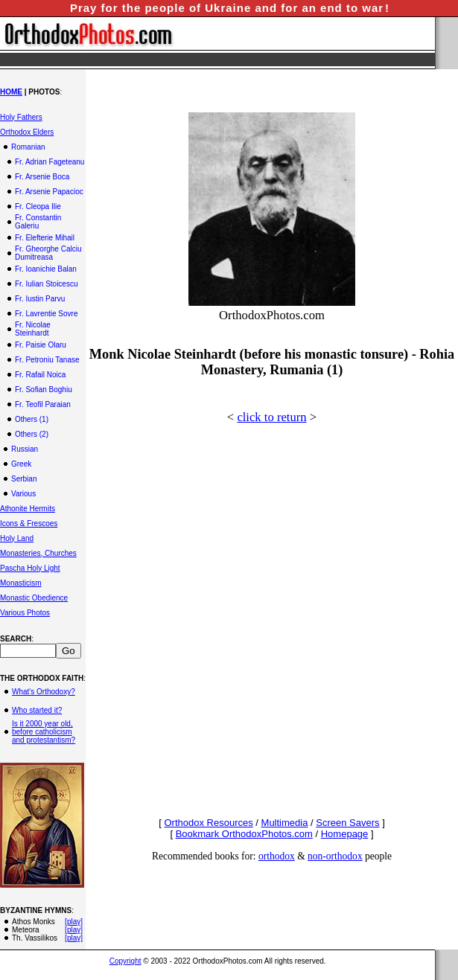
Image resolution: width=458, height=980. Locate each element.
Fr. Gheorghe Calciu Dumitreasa (48, 253)
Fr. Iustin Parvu (40, 299)
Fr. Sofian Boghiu (44, 390)
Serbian (24, 479)
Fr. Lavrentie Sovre (46, 314)
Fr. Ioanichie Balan (46, 269)
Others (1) (32, 419)
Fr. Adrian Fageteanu (50, 162)
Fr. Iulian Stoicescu (46, 284)
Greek (21, 464)
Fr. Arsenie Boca (42, 177)
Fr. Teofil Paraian (43, 404)
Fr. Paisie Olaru (41, 345)
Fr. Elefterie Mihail (45, 238)
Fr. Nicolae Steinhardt (33, 329)
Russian (25, 449)
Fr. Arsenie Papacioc (49, 192)
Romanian (28, 147)
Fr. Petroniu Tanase (47, 360)
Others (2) (32, 434)
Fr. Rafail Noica (40, 375)
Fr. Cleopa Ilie (38, 206)
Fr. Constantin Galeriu (38, 222)
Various (23, 494)
